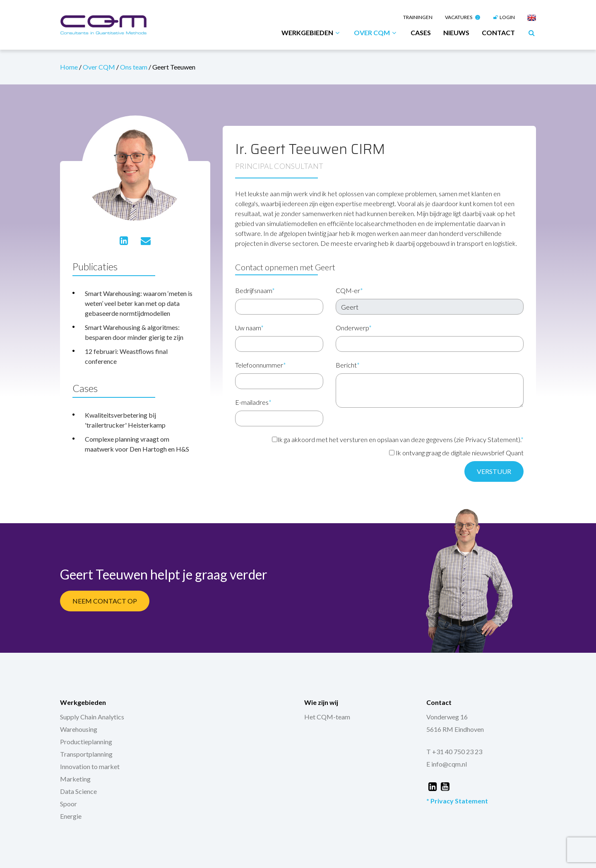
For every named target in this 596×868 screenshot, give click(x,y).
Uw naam (249, 328)
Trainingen (418, 17)
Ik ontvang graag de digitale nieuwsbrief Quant (456, 453)
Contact (498, 32)
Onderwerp (354, 328)
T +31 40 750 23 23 (454, 751)
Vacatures (463, 17)
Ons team (134, 67)
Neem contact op (105, 601)
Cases (421, 32)
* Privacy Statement (457, 801)
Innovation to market (90, 766)
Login (504, 17)
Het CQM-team (327, 717)
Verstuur (494, 471)
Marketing (75, 779)
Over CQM (376, 33)
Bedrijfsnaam (255, 290)
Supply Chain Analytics (92, 717)
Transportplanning (86, 754)
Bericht (348, 365)
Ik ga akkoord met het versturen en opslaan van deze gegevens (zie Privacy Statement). (398, 439)
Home (70, 67)
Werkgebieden (311, 33)
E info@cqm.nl (447, 764)
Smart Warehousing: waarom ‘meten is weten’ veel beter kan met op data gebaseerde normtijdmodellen (139, 303)
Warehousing (79, 729)
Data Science (78, 791)
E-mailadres (253, 402)
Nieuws (456, 32)
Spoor (68, 804)
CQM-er (349, 290)
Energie (71, 816)
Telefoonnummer (261, 365)
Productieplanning (86, 742)
